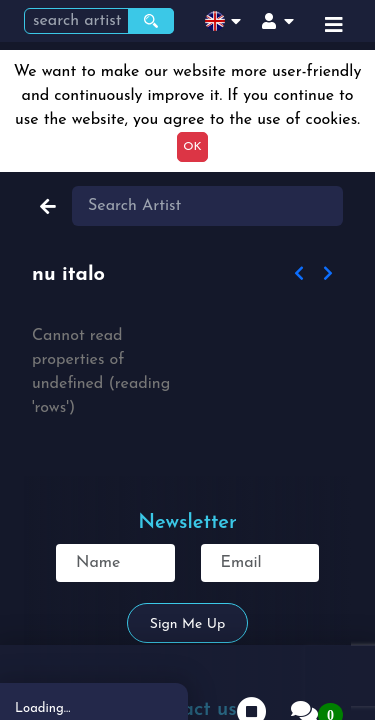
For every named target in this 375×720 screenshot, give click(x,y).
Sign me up (187, 624)
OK (192, 147)
